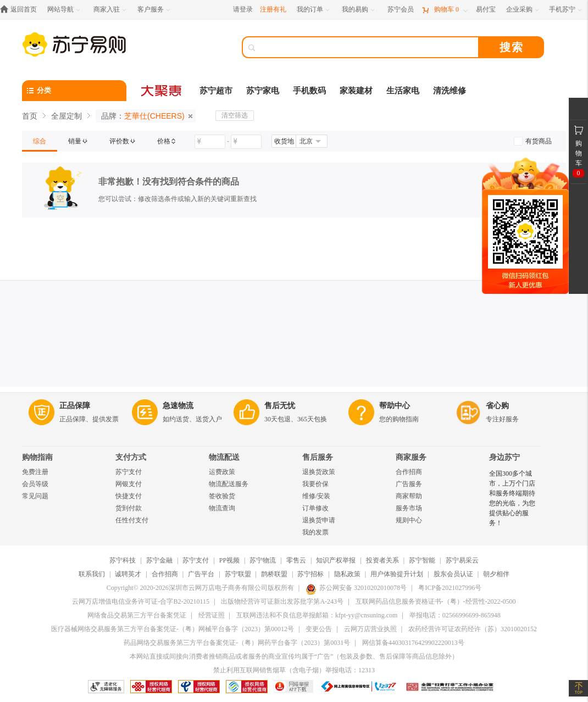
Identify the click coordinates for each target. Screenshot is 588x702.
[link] (40, 141)
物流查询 (222, 508)
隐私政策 (347, 574)
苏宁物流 (263, 560)
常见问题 (35, 496)
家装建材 (356, 91)
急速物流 (178, 406)
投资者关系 (382, 560)
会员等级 (35, 484)
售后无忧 (280, 406)
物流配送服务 (229, 484)
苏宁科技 (123, 560)
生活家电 (403, 91)
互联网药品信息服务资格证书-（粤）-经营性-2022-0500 (436, 601)
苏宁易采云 (462, 560)
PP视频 (229, 560)
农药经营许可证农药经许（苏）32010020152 (473, 629)
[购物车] (445, 10)
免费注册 (35, 472)
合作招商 (409, 472)
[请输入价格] (210, 142)
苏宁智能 (422, 560)
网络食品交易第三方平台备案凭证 (137, 615)
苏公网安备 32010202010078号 (356, 588)
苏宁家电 (263, 91)
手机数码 (309, 91)
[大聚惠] (162, 91)
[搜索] (368, 47)
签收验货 (222, 496)
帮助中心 (395, 406)
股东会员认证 (453, 574)
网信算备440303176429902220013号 (413, 643)
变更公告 (319, 629)
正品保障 (75, 406)
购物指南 (37, 457)
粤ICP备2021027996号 (450, 588)
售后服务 (318, 457)
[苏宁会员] (401, 10)
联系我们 (92, 574)
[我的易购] (359, 10)
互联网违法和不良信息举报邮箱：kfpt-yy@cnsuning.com (317, 615)
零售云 (296, 560)
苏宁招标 (310, 574)
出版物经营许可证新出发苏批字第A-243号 (282, 601)
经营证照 (212, 615)
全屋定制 (66, 116)
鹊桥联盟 (274, 574)
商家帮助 (409, 496)
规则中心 (409, 520)
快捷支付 (129, 496)
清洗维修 (450, 91)
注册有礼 (273, 9)
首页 (30, 116)
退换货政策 (319, 472)
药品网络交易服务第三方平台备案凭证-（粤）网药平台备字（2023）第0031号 (237, 643)
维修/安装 (316, 496)
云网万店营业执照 (370, 629)
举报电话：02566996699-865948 (455, 615)
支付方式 (131, 457)
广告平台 (201, 574)
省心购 (497, 406)
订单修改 (315, 508)
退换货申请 (319, 520)
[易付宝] (486, 10)
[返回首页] (21, 10)
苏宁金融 (159, 560)
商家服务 (411, 457)
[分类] (74, 91)
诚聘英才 (128, 574)
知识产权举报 (336, 560)
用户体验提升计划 (397, 574)
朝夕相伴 (496, 574)
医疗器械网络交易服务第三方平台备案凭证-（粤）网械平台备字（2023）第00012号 (173, 629)
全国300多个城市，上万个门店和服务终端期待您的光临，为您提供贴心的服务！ (512, 498)
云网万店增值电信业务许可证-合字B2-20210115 (141, 601)
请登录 (243, 9)
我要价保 (315, 484)
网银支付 (129, 484)
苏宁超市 (216, 91)
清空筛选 (235, 115)
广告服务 (409, 484)
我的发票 (315, 532)
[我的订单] (314, 10)
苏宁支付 (129, 472)
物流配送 (224, 457)
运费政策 (222, 472)
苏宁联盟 (238, 574)
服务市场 (409, 508)
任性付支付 (132, 520)
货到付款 (129, 508)
